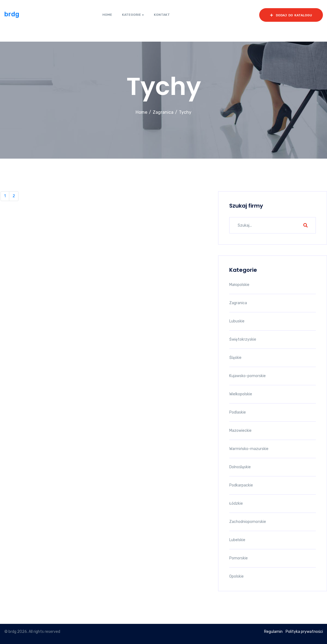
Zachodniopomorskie (248, 522)
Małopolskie (239, 285)
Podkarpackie (241, 485)
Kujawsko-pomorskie (247, 376)
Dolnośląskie (240, 467)
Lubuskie (237, 321)
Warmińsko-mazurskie (249, 449)
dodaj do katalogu (291, 15)
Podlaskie (238, 412)
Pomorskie (239, 558)
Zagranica (163, 112)
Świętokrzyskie (243, 339)
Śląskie (235, 358)
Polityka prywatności (304, 632)
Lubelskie (237, 540)
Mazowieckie (240, 431)
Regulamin (273, 632)
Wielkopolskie (241, 394)
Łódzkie (236, 503)
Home (141, 112)
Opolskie (236, 576)
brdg (12, 14)
